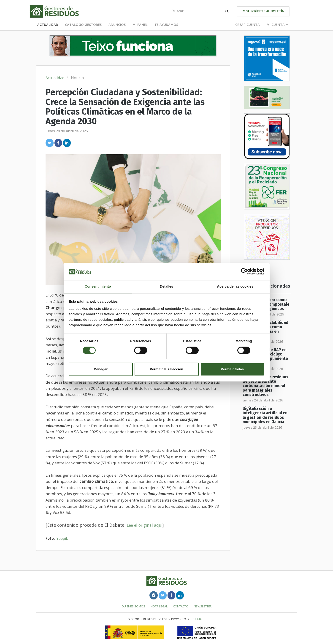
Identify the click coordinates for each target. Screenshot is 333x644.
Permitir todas (232, 369)
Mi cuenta (277, 25)
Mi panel (140, 25)
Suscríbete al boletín (263, 11)
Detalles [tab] (166, 287)
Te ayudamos (166, 25)
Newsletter (203, 606)
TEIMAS (198, 619)
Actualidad (48, 25)
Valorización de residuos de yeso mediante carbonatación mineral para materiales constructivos (265, 386)
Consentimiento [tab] (98, 287)
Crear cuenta (248, 25)
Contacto (181, 606)
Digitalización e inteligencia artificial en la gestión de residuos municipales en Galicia (265, 415)
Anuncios (117, 25)
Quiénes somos (133, 606)
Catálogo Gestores (83, 25)
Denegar (101, 369)
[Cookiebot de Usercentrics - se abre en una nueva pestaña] (244, 271)
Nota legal (159, 606)
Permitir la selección (167, 369)
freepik (62, 538)
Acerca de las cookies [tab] (235, 287)
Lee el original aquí (145, 525)
